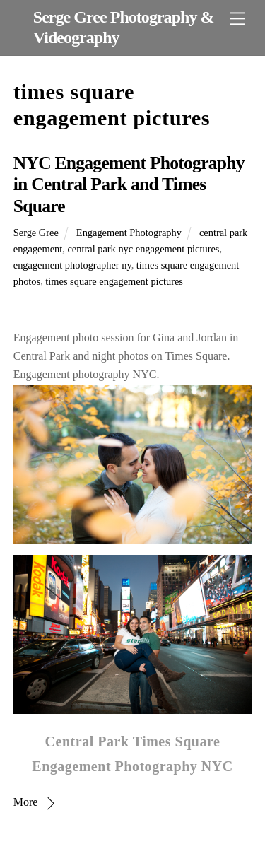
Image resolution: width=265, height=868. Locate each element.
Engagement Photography (129, 233)
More (26, 802)
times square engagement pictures (114, 281)
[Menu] (237, 19)
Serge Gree (36, 233)
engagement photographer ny (72, 265)
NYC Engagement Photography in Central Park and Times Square (129, 184)
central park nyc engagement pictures (143, 249)
